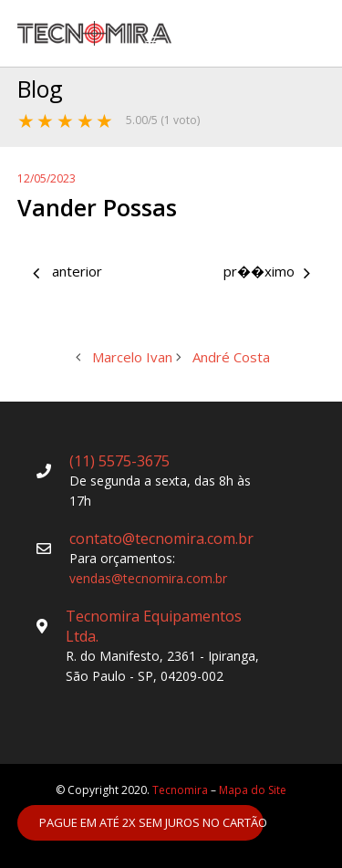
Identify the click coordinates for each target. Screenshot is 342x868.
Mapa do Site (253, 790)
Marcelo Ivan (89, 273)
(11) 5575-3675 (119, 461)
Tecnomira (180, 790)
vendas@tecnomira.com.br (148, 578)
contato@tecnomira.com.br (161, 539)
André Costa (255, 273)
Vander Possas (97, 207)
